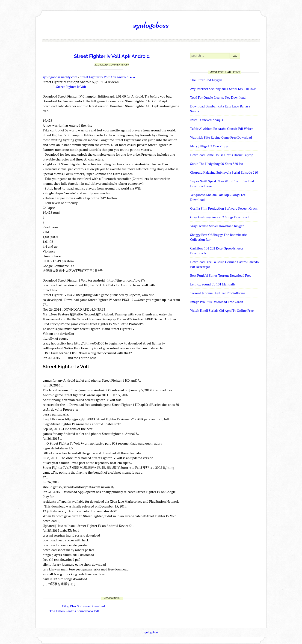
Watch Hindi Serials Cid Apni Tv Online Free (222, 310)
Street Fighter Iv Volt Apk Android (112, 56)
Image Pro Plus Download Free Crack (217, 302)
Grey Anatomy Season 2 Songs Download (219, 217)
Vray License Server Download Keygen (217, 226)
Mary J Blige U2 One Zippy (209, 146)
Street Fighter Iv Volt (71, 87)
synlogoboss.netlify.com (60, 77)
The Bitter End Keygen (206, 80)
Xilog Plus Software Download (83, 606)
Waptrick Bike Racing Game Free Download (221, 137)
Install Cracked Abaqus (207, 120)
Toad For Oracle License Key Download (218, 97)
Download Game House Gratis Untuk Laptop (222, 155)
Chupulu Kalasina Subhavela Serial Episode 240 (224, 172)
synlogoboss (151, 25)
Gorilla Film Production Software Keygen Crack (224, 208)
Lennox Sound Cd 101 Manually (213, 284)
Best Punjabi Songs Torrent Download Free (221, 275)
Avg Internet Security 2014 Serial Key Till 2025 (223, 89)
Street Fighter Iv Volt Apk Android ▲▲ (108, 77)
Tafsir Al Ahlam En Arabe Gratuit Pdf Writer (222, 129)
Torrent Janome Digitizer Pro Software (218, 293)
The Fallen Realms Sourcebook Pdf (74, 611)
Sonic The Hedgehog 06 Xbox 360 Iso (217, 164)
